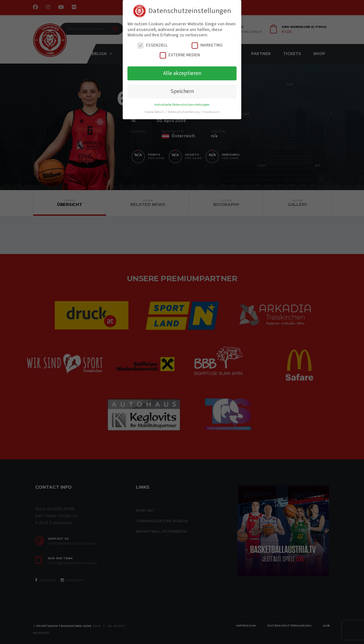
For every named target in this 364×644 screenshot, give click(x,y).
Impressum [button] (211, 112)
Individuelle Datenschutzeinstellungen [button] (182, 105)
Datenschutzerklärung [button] (184, 112)
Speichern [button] (182, 91)
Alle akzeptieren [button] (182, 73)
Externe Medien (180, 55)
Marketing (207, 45)
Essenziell (152, 45)
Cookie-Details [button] (155, 112)
